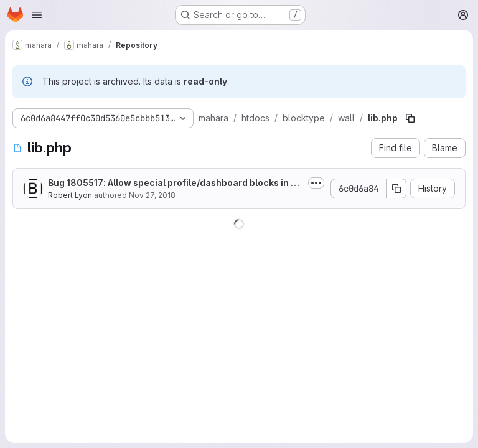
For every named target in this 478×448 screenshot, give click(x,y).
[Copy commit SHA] (396, 189)
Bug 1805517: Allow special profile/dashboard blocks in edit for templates (175, 183)
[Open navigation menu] (37, 15)
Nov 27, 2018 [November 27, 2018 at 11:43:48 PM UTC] (152, 195)
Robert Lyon (70, 195)
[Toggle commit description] (316, 183)
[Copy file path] (410, 118)
